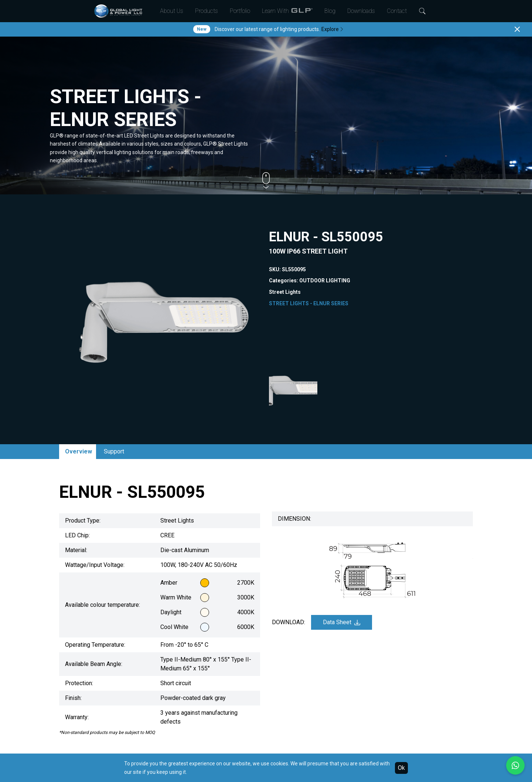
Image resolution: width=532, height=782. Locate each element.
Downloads (361, 11)
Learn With (287, 11)
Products (207, 11)
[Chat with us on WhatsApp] (515, 765)
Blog (330, 11)
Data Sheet (342, 622)
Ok (401, 768)
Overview (79, 451)
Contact (397, 11)
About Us (172, 11)
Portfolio (240, 11)
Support (114, 451)
